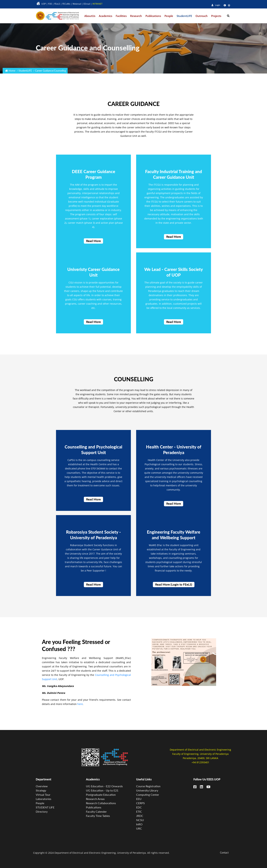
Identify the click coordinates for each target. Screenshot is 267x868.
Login (216, 5)
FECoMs (66, 4)
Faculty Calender (96, 812)
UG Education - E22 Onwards (104, 786)
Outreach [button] (202, 16)
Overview (42, 786)
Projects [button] (216, 16)
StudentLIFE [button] (184, 16)
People (40, 803)
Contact (224, 853)
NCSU (140, 820)
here (80, 706)
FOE (50, 4)
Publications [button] (153, 16)
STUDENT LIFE (45, 807)
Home (12, 71)
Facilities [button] (121, 16)
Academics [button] (105, 16)
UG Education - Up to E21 (102, 790)
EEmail (87, 4)
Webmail (77, 4)
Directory (42, 812)
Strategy (41, 790)
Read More (93, 243)
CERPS (140, 803)
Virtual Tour (43, 795)
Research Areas (95, 799)
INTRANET (97, 4)
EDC (139, 807)
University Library (147, 790)
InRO (139, 824)
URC (139, 828)
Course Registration (148, 786)
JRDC (140, 816)
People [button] (169, 16)
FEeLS (57, 4)
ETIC (139, 812)
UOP (44, 4)
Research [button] (136, 16)
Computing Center (148, 795)
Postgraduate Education (101, 795)
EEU (139, 799)
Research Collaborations (101, 803)
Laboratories (44, 799)
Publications (94, 807)
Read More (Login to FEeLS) (174, 587)
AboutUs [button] (90, 16)
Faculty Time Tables (98, 816)
